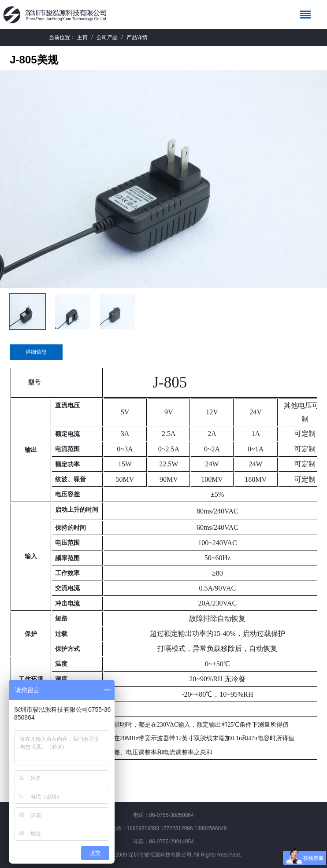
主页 (82, 37)
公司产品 (107, 37)
